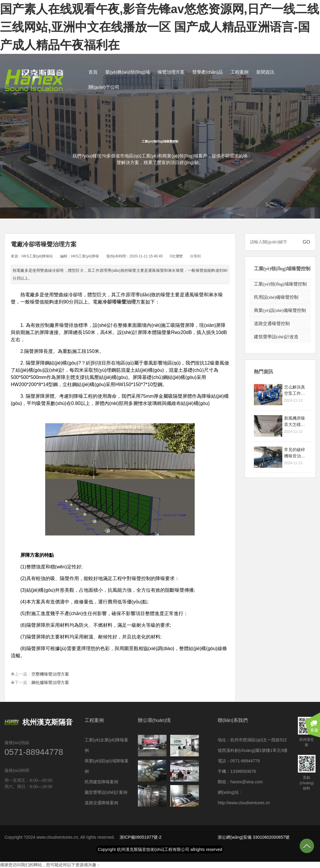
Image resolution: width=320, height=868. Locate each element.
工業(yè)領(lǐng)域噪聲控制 (280, 284)
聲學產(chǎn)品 (208, 72)
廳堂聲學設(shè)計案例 (106, 792)
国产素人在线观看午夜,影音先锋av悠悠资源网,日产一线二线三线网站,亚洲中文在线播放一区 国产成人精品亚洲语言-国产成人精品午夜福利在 (160, 27)
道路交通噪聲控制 (272, 324)
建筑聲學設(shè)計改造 (276, 337)
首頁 (93, 72)
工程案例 (240, 72)
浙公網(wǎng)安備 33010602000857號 (254, 837)
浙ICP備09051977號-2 (141, 837)
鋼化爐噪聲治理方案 (50, 682)
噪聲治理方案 (171, 72)
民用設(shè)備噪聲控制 (276, 297)
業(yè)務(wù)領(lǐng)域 (128, 72)
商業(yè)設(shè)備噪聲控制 (280, 310)
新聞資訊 (265, 72)
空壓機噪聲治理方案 (50, 674)
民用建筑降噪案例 (101, 782)
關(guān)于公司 (104, 87)
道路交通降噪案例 (101, 803)
